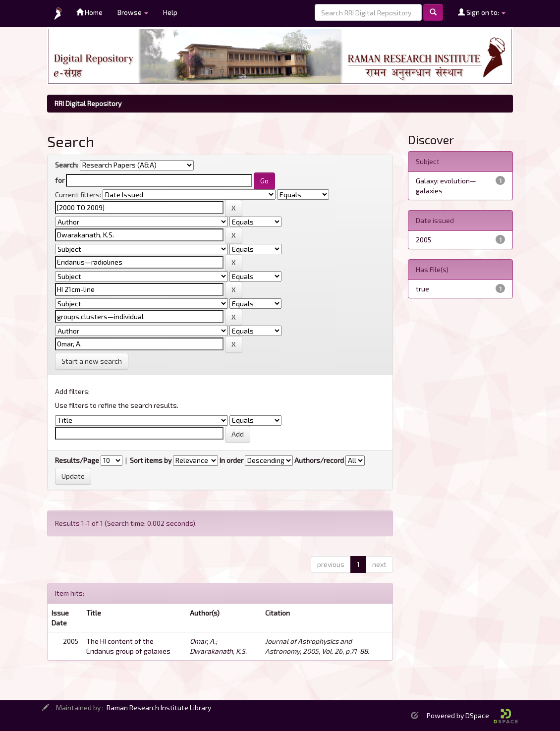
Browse (133, 12)
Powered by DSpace (472, 715)
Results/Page (77, 460)
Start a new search (92, 361)
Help (170, 12)
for (60, 180)
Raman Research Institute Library (159, 707)
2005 (423, 240)
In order (231, 460)
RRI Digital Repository (88, 103)
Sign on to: (482, 12)
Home (89, 12)
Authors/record (319, 460)
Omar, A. (203, 641)
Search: (67, 165)
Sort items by (151, 460)
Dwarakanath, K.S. (218, 651)
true (422, 289)
